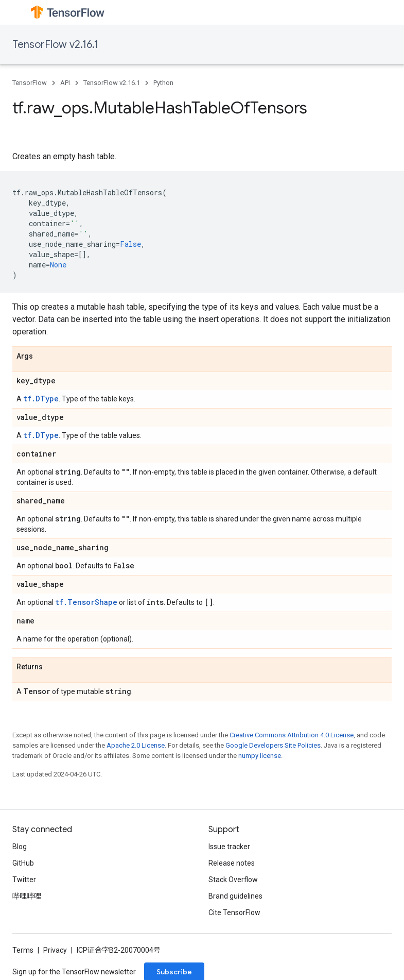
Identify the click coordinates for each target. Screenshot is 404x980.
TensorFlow (30, 83)
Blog (20, 847)
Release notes (232, 863)
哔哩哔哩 (27, 896)
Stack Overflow (233, 880)
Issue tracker (229, 847)
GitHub (23, 863)
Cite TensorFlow (234, 913)
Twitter (24, 880)
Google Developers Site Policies (273, 745)
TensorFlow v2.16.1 (55, 45)
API (65, 83)
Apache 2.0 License (136, 745)
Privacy (55, 950)
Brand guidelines (235, 896)
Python (163, 83)
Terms (23, 950)
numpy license (260, 756)
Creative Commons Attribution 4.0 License (292, 735)
